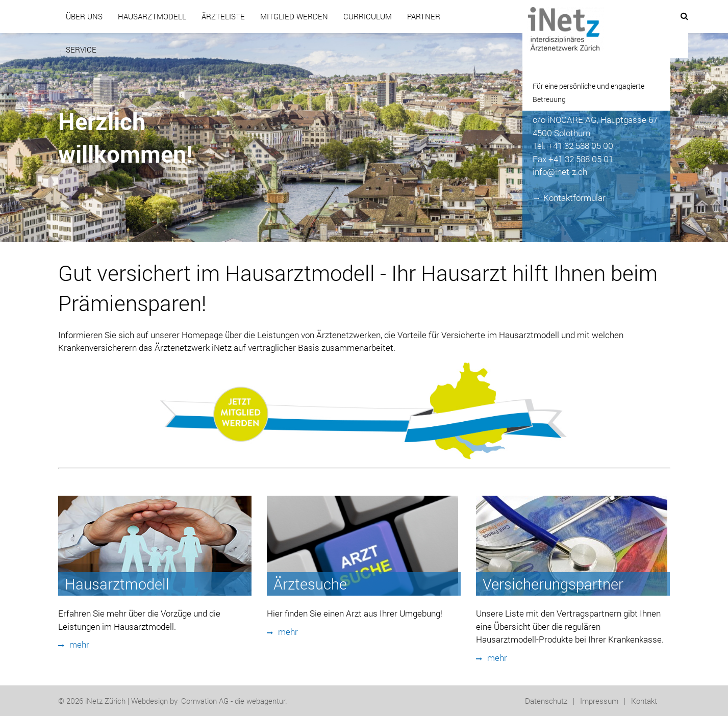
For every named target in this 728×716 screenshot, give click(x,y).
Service (81, 49)
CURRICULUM (368, 16)
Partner (424, 16)
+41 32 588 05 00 (581, 146)
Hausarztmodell (152, 16)
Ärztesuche (310, 584)
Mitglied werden (294, 16)
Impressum (599, 701)
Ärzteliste (223, 16)
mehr (74, 644)
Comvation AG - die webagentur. (234, 701)
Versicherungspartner (553, 584)
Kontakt (644, 701)
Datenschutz (546, 701)
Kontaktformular (574, 198)
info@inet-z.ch (560, 172)
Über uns (84, 16)
